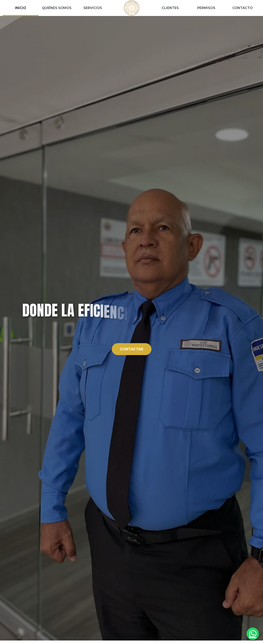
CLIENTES (170, 8)
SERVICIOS (93, 8)
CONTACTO (243, 8)
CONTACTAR (132, 349)
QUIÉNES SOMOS (57, 8)
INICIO (21, 8)
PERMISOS (206, 8)
